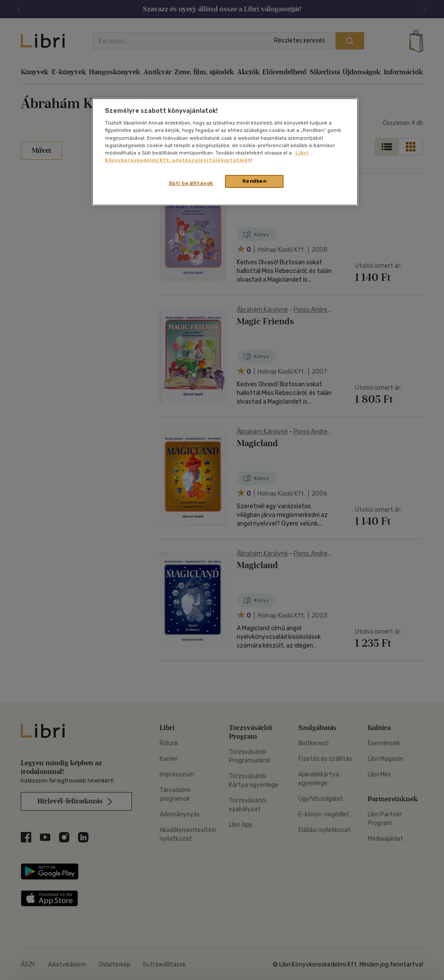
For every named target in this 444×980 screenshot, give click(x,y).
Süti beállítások (191, 183)
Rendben (255, 181)
